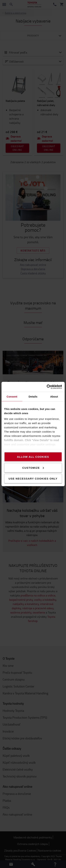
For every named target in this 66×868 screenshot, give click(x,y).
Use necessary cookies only (33, 479)
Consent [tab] (12, 396)
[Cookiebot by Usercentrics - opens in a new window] (47, 387)
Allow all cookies (33, 457)
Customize (33, 468)
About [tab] (54, 396)
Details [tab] (33, 396)
